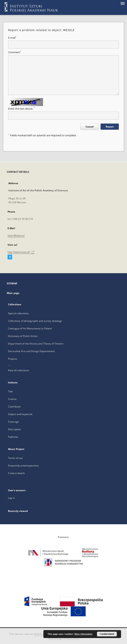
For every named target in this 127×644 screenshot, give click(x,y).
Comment (15, 52)
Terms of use (15, 458)
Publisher (13, 437)
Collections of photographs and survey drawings (35, 321)
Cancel (90, 127)
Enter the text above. (21, 109)
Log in (11, 498)
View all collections (19, 370)
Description (14, 429)
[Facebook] (10, 257)
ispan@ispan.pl (16, 235)
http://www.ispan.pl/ (21, 252)
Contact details (16, 473)
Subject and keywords (20, 414)
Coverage (13, 422)
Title (10, 391)
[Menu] (122, 3)
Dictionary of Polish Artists (23, 336)
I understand (107, 634)
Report (110, 127)
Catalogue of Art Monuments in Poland (30, 328)
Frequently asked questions (23, 466)
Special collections (18, 313)
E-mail (12, 38)
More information (83, 634)
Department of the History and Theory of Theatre (36, 344)
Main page (13, 293)
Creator (12, 399)
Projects (13, 359)
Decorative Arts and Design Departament (31, 351)
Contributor (14, 407)
